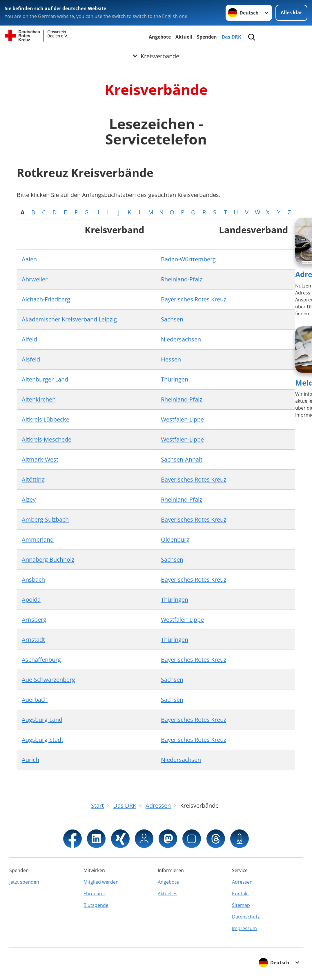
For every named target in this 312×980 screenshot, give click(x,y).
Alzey (29, 499)
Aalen (29, 259)
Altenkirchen (39, 399)
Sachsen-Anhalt (182, 459)
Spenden (207, 37)
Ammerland (38, 539)
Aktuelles (168, 894)
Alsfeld (31, 359)
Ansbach (33, 579)
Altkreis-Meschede (47, 439)
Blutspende (96, 905)
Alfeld (29, 339)
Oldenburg (175, 539)
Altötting (33, 479)
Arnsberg (34, 620)
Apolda (31, 600)
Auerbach (35, 700)
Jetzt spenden (24, 882)
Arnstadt (33, 640)
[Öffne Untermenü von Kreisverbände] (156, 56)
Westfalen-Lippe (182, 419)
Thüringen (175, 379)
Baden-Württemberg (188, 259)
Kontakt (241, 894)
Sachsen (172, 319)
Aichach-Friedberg (46, 299)
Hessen (171, 359)
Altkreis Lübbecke (46, 419)
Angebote (160, 37)
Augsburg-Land (42, 720)
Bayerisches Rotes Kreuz (194, 299)
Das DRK (231, 37)
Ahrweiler (35, 279)
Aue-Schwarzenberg (48, 680)
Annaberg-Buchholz (48, 559)
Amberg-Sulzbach (45, 519)
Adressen (242, 882)
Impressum (244, 928)
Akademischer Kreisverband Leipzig (69, 319)
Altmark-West (40, 459)
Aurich (30, 760)
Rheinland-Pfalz (182, 279)
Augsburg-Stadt (42, 740)
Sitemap (241, 905)
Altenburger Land (45, 379)
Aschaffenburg (41, 660)
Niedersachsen (181, 339)
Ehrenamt (94, 894)
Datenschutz (246, 917)
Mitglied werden (101, 882)
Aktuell (184, 37)
